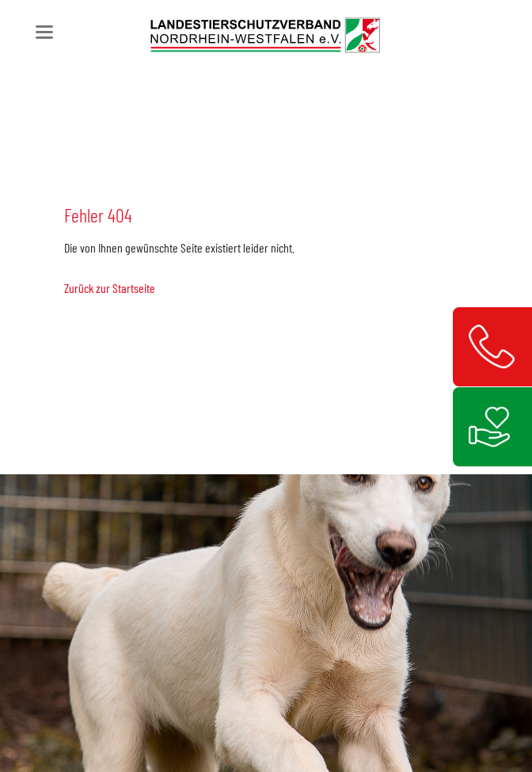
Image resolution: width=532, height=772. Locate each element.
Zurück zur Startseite (110, 288)
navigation (44, 32)
